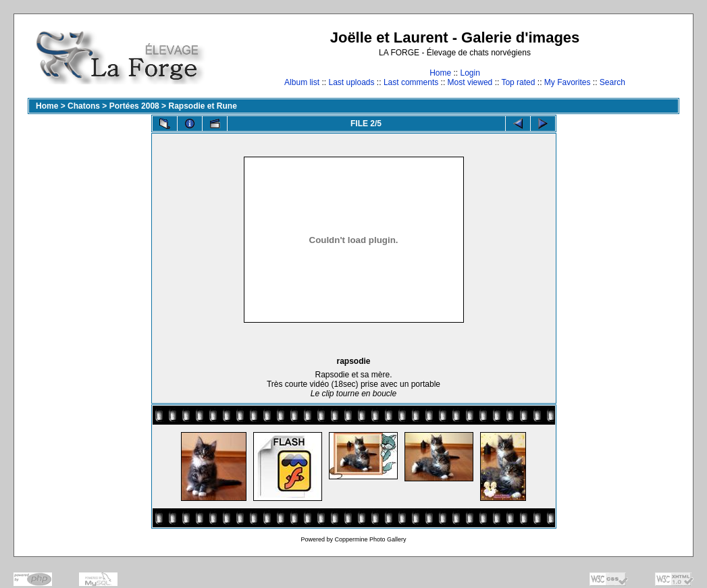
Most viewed (470, 82)
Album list (302, 82)
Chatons (84, 106)
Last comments (411, 82)
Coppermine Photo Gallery (370, 539)
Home (440, 73)
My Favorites (568, 82)
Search (612, 82)
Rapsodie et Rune (202, 106)
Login (470, 73)
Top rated (518, 82)
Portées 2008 (134, 106)
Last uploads (351, 82)
